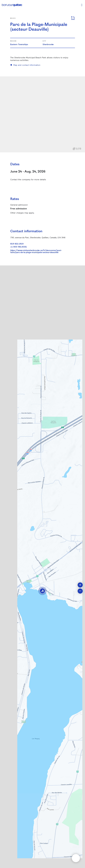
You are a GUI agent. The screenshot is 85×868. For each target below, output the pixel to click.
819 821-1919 (17, 244)
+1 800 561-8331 (19, 247)
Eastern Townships (19, 44)
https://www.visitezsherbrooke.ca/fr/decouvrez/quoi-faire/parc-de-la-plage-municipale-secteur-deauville (36, 251)
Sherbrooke (48, 44)
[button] (42, 591)
